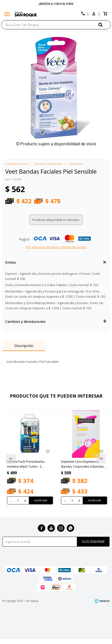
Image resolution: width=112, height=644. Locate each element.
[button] (105, 25)
